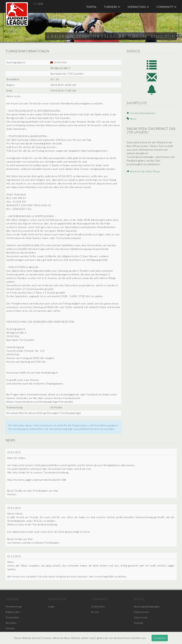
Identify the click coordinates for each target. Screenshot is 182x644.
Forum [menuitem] (95, 612)
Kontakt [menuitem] (139, 623)
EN (41, 4)
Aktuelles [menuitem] (11, 623)
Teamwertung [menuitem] (13, 606)
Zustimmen (160, 638)
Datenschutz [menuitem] (142, 612)
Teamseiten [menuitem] (12, 617)
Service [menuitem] (139, 599)
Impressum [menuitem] (141, 617)
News (132, 119)
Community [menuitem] (167, 7)
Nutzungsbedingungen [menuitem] (147, 606)
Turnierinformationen (141, 113)
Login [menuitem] (51, 606)
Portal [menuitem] (91, 7)
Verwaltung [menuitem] (138, 7)
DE (35, 4)
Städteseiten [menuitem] (13, 612)
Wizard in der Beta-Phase (143, 171)
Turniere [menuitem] (112, 7)
